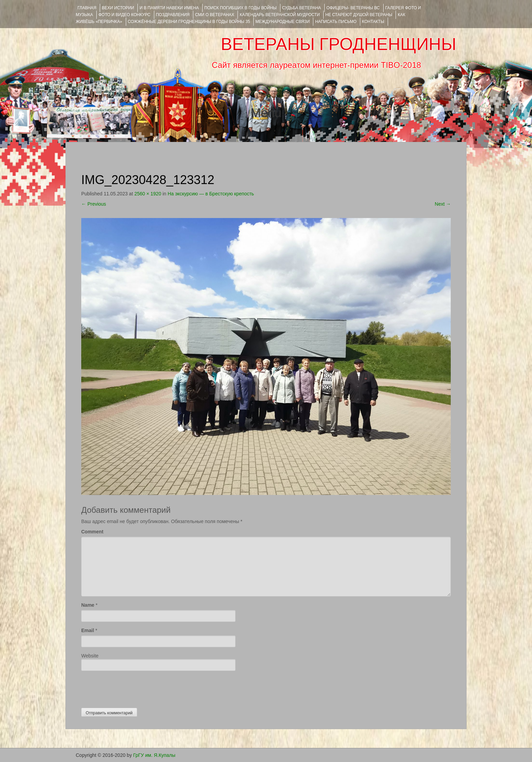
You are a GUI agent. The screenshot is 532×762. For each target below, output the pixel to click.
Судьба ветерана (302, 8)
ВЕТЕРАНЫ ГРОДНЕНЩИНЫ (338, 44)
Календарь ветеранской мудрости (280, 15)
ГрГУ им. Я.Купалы (154, 755)
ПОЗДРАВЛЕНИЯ (173, 15)
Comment (92, 532)
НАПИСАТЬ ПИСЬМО (336, 22)
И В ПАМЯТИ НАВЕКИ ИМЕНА (169, 8)
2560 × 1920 (148, 194)
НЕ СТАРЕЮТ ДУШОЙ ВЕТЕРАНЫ (359, 15)
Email (88, 630)
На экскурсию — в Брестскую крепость (211, 194)
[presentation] (133, 688)
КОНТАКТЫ (373, 22)
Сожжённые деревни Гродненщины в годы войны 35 (189, 22)
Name (88, 605)
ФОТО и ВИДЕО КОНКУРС (124, 15)
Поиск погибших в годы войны (240, 8)
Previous (94, 204)
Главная (87, 8)
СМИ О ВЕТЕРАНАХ (215, 15)
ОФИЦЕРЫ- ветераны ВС (353, 8)
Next (443, 204)
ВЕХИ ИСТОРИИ (118, 8)
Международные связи (282, 22)
